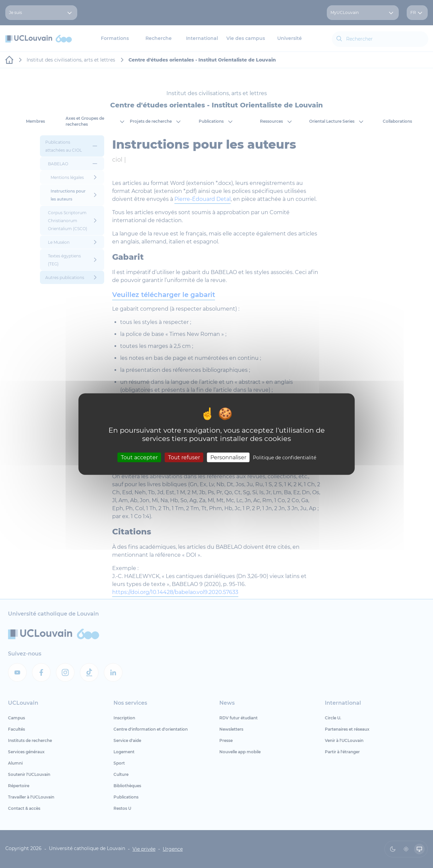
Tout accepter (139, 457)
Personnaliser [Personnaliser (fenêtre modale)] (228, 457)
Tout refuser (184, 457)
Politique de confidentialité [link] (285, 457)
